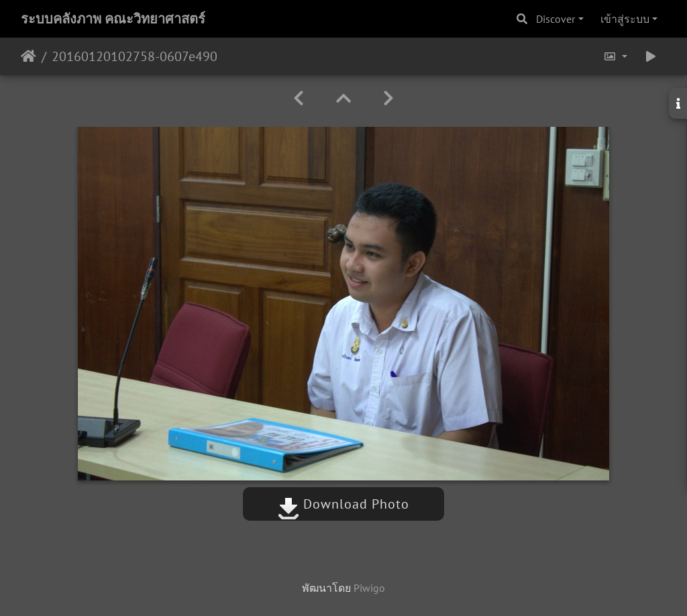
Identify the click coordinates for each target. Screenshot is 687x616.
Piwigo (369, 588)
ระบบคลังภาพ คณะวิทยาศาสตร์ (113, 19)
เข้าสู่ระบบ (625, 19)
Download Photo (343, 504)
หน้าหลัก (29, 56)
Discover (556, 19)
